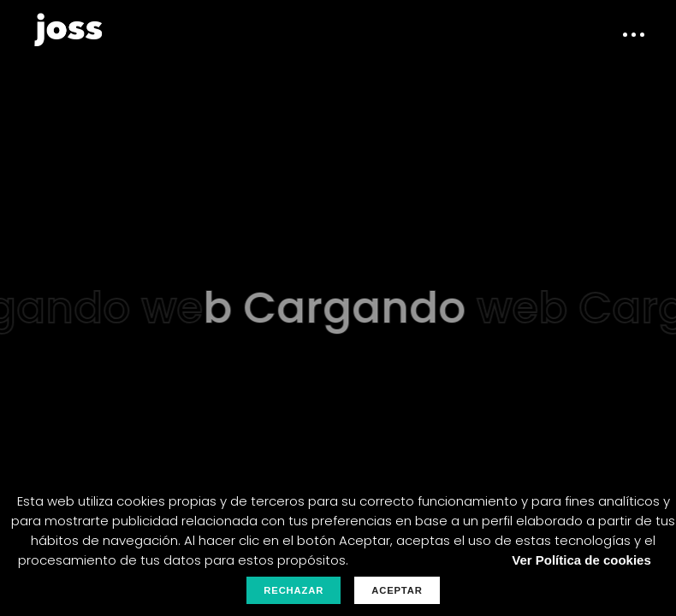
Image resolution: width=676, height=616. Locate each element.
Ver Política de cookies (581, 560)
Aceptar (397, 590)
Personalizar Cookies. (425, 560)
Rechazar (294, 590)
